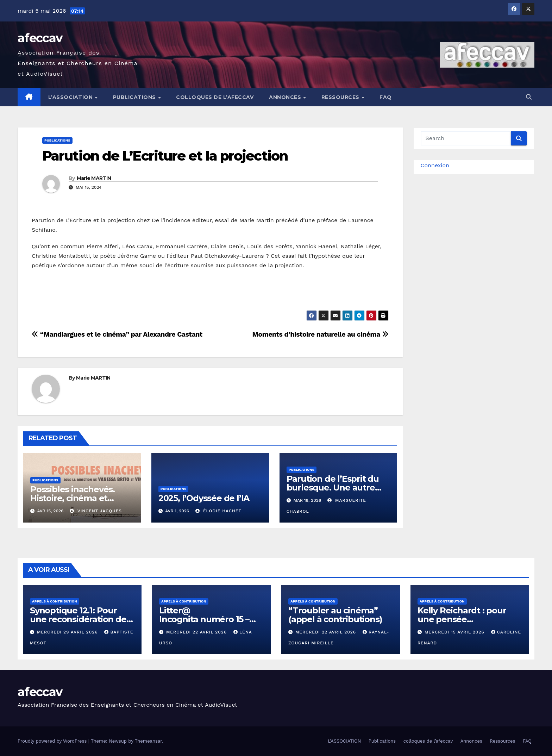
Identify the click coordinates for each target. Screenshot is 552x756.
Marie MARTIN (94, 178)
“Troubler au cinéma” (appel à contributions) (335, 615)
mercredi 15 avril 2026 (455, 632)
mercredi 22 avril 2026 (197, 632)
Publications (135, 97)
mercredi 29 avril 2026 (68, 632)
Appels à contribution (55, 601)
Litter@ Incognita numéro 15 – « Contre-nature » (204, 619)
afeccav (40, 38)
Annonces (286, 97)
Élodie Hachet (218, 511)
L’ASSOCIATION (71, 97)
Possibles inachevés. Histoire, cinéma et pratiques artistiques (73, 498)
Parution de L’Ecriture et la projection (165, 156)
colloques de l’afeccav (215, 97)
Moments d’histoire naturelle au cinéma (321, 334)
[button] (529, 97)
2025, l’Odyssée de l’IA (204, 498)
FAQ (386, 97)
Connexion (435, 165)
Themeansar (148, 741)
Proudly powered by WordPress (53, 741)
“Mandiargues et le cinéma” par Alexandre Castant (117, 334)
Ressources (341, 97)
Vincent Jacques (96, 511)
